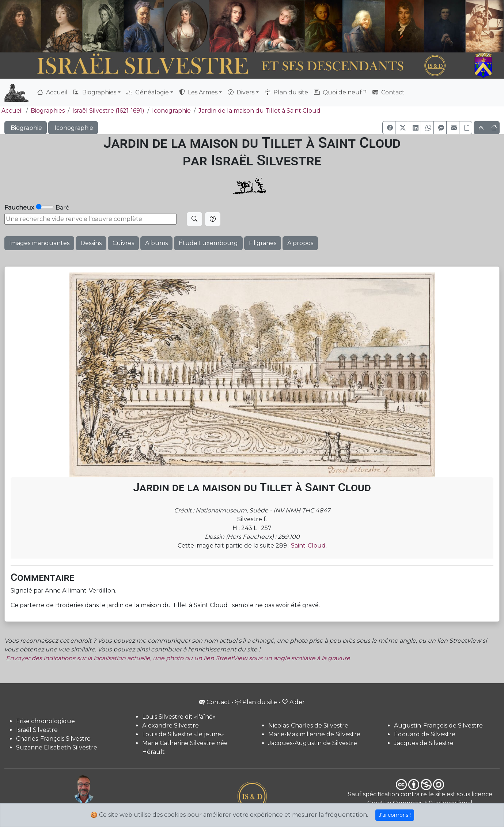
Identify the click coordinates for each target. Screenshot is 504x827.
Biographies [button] (95, 92)
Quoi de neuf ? (340, 92)
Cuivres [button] (123, 243)
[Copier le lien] (466, 128)
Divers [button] (241, 92)
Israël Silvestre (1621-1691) (108, 111)
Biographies (48, 111)
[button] (389, 128)
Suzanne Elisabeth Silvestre (57, 747)
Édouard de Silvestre (425, 734)
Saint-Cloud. (309, 546)
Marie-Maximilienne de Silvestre (314, 734)
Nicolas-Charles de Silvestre (308, 725)
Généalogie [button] (148, 92)
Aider (293, 702)
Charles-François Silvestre (53, 739)
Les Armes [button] (198, 92)
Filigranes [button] (263, 243)
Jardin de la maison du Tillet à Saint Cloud (259, 111)
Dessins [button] (91, 243)
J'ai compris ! (395, 815)
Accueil (52, 92)
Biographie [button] (26, 128)
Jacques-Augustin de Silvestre (313, 743)
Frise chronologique (46, 721)
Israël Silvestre (37, 730)
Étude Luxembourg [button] (208, 243)
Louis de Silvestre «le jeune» (183, 734)
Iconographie (171, 111)
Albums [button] (156, 243)
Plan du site (286, 92)
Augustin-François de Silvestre (438, 725)
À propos (300, 243)
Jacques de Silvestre (424, 743)
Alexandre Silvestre (170, 725)
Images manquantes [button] (39, 243)
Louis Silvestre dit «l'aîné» (179, 717)
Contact (389, 92)
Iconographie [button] (73, 128)
